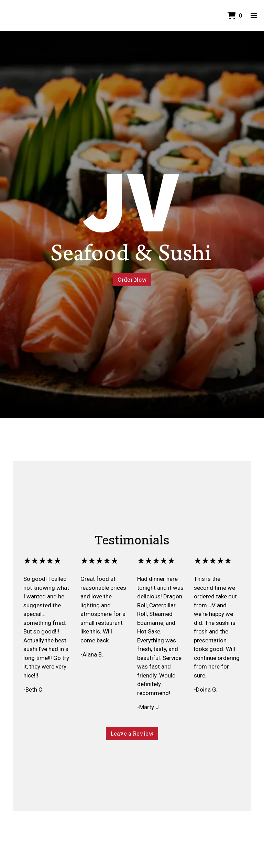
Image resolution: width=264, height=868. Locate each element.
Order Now (132, 279)
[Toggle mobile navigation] (254, 15)
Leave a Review (132, 733)
